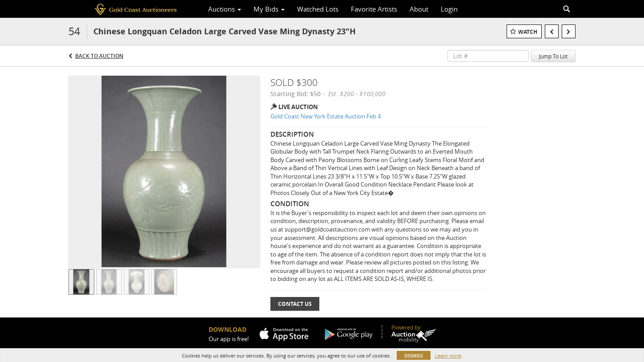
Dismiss (414, 356)
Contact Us (295, 304)
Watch (528, 32)
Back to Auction (99, 56)
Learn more (448, 356)
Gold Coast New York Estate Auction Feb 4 (326, 116)
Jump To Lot (553, 56)
